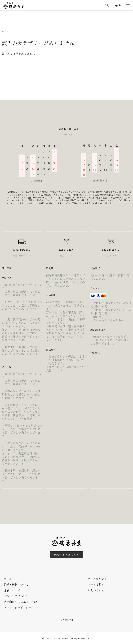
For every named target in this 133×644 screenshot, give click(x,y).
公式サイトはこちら (66, 554)
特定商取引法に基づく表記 (20, 601)
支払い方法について (16, 596)
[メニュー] (128, 5)
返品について (12, 590)
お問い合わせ (96, 590)
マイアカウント (97, 579)
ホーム (5, 32)
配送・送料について (16, 584)
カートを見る (96, 584)
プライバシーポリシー (17, 607)
